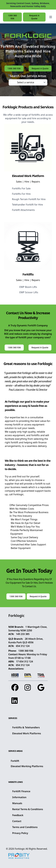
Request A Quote (34, 17)
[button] (51, 17)
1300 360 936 (26, 651)
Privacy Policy (20, 833)
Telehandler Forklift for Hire (27, 205)
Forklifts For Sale (21, 188)
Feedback (18, 815)
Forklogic (20, 849)
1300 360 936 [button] (12, 17)
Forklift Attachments (23, 210)
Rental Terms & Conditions (28, 809)
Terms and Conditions (25, 827)
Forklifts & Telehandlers (26, 727)
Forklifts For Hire (21, 194)
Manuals (17, 803)
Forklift (15, 761)
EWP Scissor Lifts (29, 292)
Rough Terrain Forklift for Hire (29, 199)
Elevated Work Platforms (27, 733)
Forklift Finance (21, 791)
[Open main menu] (51, 17)
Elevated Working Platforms (27, 766)
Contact (17, 821)
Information (19, 797)
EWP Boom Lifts (28, 287)
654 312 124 (23, 646)
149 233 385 (23, 634)
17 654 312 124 (24, 661)
